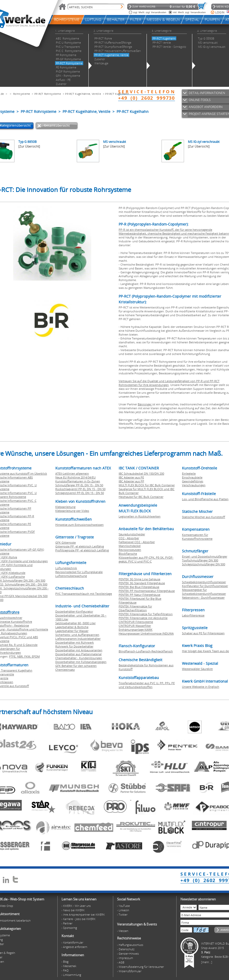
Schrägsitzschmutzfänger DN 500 (204, 564)
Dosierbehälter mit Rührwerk (75, 642)
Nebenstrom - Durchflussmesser (203, 597)
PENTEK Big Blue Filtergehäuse (139, 587)
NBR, (21, 656)
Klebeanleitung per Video (72, 511)
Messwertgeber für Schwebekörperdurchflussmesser (204, 592)
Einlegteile (189, 473)
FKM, (28, 656)
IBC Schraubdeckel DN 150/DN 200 (141, 473)
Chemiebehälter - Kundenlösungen (79, 658)
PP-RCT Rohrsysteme (48, 94)
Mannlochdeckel (130, 546)
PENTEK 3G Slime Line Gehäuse (139, 579)
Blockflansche (128, 554)
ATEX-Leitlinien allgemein (72, 473)
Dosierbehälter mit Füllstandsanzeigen (81, 662)
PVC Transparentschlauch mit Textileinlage (84, 594)
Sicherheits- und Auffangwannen (77, 635)
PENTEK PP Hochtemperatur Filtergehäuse (147, 591)
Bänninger (145, 404)
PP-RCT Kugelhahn (117, 94)
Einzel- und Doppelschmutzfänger (205, 556)
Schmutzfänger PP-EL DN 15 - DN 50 (79, 485)
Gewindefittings (193, 481)
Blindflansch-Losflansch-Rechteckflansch (146, 651)
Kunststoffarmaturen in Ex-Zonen (78, 481)
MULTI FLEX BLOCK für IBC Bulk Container (147, 485)
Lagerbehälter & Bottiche (72, 627)
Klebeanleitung (65, 507)
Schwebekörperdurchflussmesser (204, 582)
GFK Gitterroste (66, 542)
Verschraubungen (194, 485)
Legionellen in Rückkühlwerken (140, 516)
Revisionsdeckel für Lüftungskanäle (79, 572)
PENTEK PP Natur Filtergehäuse (139, 595)
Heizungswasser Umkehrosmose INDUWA (146, 633)
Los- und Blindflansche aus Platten (205, 499)
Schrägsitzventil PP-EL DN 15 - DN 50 (80, 493)
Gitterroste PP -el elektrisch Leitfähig (80, 546)
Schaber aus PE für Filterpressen (203, 633)
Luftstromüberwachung (71, 576)
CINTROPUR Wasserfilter (135, 626)
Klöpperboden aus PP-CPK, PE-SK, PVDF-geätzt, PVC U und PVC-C (146, 559)
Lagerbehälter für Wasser (72, 631)
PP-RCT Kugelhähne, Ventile (83, 94)
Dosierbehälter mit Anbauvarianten (79, 650)
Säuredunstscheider (132, 534)
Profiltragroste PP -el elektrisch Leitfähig (82, 550)
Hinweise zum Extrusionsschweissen (79, 525)
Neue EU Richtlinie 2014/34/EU (75, 477)
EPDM (36, 656)
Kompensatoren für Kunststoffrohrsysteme (197, 537)
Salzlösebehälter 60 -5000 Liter (75, 623)
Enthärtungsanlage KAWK (136, 630)
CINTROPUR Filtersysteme (136, 622)
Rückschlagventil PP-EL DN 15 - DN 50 (80, 489)
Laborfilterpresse (193, 615)
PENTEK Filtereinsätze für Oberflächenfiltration (135, 608)
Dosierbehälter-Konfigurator (74, 611)
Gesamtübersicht (57, 125)
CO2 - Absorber (129, 538)
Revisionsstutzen (130, 550)
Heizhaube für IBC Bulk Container (141, 497)
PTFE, (13, 656)
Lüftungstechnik (66, 568)
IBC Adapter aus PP (131, 481)
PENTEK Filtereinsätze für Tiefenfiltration (146, 614)
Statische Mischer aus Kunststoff (204, 517)
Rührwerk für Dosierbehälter (74, 646)
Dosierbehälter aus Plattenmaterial (78, 654)
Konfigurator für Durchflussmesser (205, 586)
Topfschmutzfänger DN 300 (200, 560)
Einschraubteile (192, 477)
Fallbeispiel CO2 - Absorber (137, 542)
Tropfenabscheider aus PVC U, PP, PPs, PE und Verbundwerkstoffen (147, 685)
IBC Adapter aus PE (131, 477)
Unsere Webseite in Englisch (201, 687)
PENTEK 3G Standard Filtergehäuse (142, 583)
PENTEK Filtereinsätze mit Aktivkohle (143, 618)
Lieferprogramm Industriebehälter (78, 639)
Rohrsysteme (22, 94)
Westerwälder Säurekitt (197, 669)
